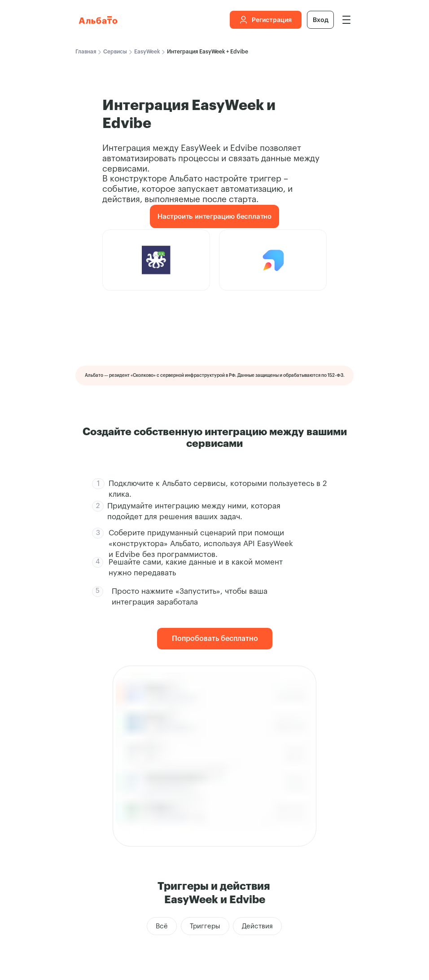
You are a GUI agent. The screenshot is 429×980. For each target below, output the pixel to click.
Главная (86, 52)
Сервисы (115, 52)
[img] (346, 20)
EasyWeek (147, 52)
